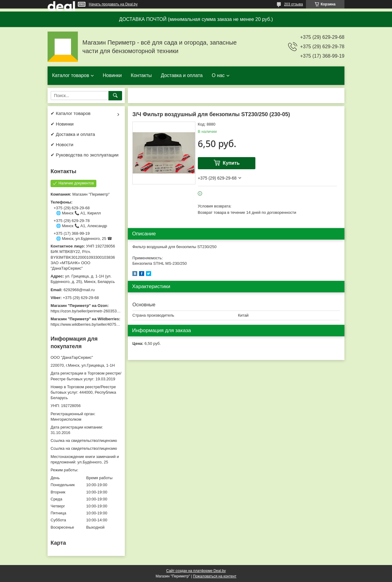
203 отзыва (294, 4)
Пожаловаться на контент (215, 576)
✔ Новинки (62, 124)
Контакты (141, 75)
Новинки (112, 75)
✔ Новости (62, 145)
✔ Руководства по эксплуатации (85, 155)
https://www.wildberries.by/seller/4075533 (87, 324)
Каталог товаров (71, 75)
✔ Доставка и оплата (73, 134)
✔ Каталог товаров (71, 113)
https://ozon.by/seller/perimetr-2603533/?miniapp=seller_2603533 (108, 311)
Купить (231, 163)
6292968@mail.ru (79, 290)
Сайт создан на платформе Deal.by (196, 571)
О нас (218, 75)
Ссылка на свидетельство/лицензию (84, 441)
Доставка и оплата (182, 75)
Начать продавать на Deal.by (113, 4)
